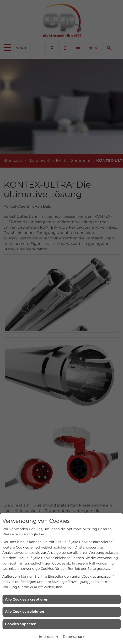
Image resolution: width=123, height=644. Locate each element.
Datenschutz (73, 637)
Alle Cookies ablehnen (25, 612)
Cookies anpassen (21, 624)
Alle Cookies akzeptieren (27, 599)
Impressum (48, 637)
